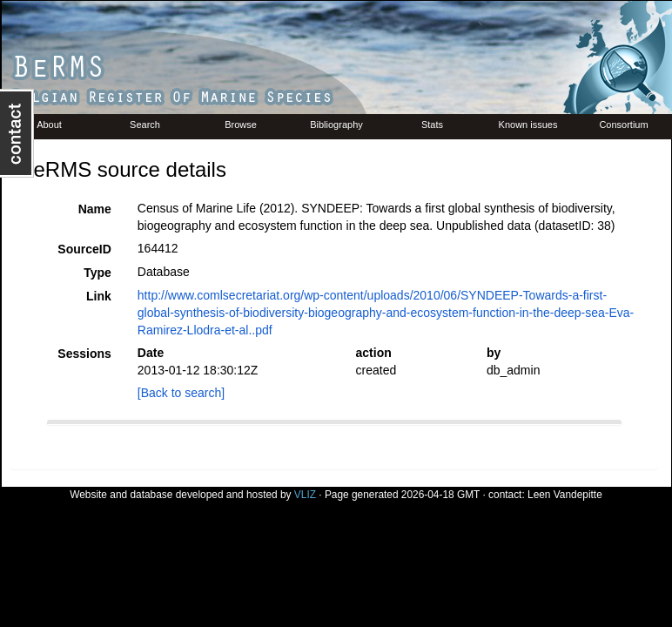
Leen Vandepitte (565, 495)
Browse (241, 125)
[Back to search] (181, 393)
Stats (432, 125)
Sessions (84, 354)
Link (99, 296)
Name (95, 209)
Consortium (623, 125)
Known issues (528, 125)
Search (145, 125)
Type (97, 273)
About (49, 125)
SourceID (84, 249)
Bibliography (336, 125)
